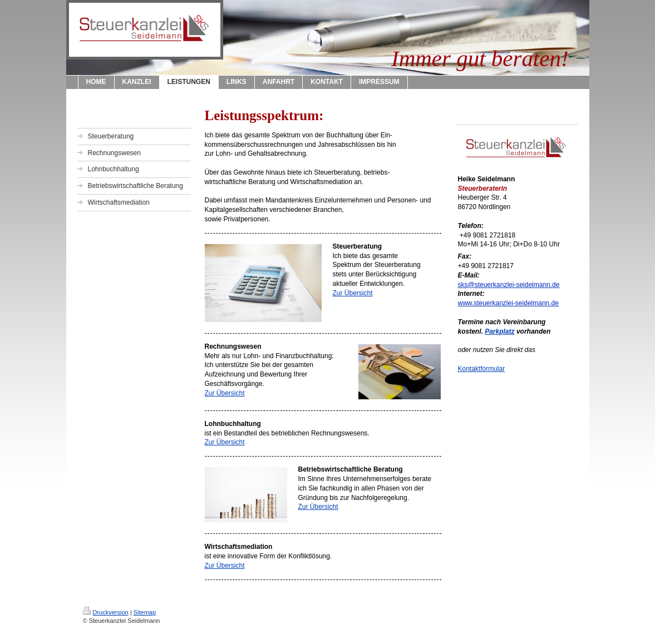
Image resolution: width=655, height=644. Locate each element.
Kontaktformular (482, 369)
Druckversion (106, 612)
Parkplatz (499, 331)
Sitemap (145, 612)
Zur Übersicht (353, 293)
